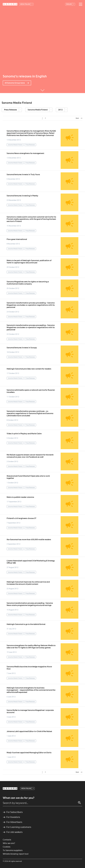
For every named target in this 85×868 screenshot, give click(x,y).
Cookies (7, 847)
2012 (61, 110)
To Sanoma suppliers (13, 850)
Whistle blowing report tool (16, 854)
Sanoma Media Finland (38, 110)
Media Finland (25, 4)
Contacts (7, 840)
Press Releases (11, 110)
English (69, 4)
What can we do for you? (19, 798)
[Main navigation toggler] (80, 4)
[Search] (79, 803)
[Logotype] (10, 4)
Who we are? (9, 843)
